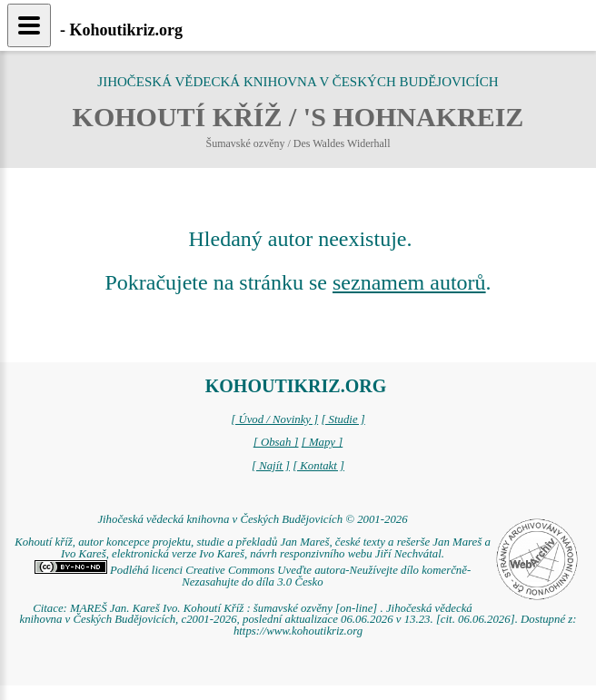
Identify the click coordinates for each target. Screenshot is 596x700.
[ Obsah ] (276, 442)
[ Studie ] (343, 419)
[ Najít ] (271, 466)
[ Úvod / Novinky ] (274, 419)
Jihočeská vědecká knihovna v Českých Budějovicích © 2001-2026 (252, 519)
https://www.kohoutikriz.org (298, 631)
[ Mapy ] (323, 442)
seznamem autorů (409, 282)
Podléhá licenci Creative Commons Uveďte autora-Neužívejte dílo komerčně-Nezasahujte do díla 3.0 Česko (253, 576)
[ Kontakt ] (318, 466)
